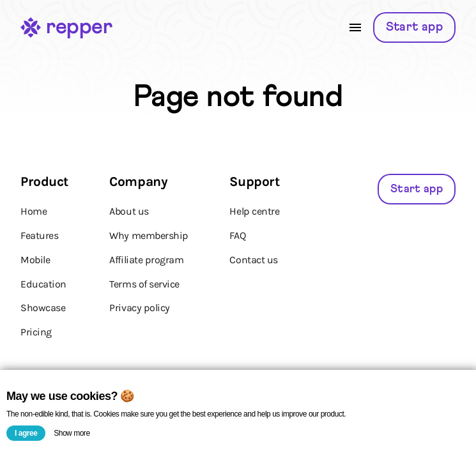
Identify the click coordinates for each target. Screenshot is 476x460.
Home (34, 211)
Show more (72, 433)
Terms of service (144, 284)
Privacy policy (139, 308)
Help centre (254, 211)
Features (39, 235)
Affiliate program (146, 260)
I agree (26, 433)
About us (129, 211)
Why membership (149, 235)
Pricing (36, 332)
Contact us (253, 260)
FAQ (237, 235)
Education (43, 284)
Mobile (35, 260)
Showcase (43, 308)
